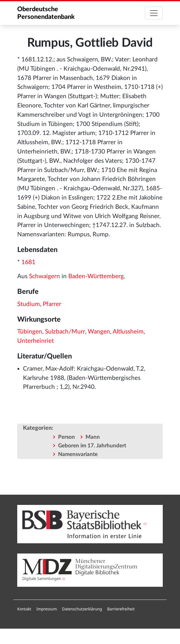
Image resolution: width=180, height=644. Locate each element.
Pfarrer (52, 304)
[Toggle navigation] (154, 13)
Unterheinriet (36, 341)
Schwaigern (45, 276)
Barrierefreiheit (121, 609)
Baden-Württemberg (96, 276)
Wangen (99, 332)
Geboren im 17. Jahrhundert (92, 446)
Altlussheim (128, 332)
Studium (29, 304)
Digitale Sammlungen (42, 579)
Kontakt (24, 609)
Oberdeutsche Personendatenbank (46, 13)
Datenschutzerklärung (82, 609)
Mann (93, 437)
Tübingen (30, 332)
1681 (28, 262)
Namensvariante (78, 454)
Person (67, 437)
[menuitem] (24, 609)
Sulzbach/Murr (65, 332)
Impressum (47, 609)
